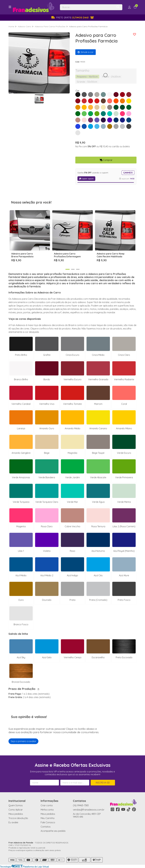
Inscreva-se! (103, 783)
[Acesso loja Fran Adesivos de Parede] (129, 7)
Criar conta (47, 805)
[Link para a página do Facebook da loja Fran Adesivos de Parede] (118, 809)
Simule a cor (86, 52)
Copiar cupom (86, 179)
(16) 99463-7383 (81, 805)
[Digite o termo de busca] (87, 7)
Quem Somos (16, 805)
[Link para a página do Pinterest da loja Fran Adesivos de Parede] (134, 809)
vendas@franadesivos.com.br (89, 810)
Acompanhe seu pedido (53, 831)
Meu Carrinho (48, 818)
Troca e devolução (18, 818)
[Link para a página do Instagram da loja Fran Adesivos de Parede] (112, 809)
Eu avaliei (13, 822)
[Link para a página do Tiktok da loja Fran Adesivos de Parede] (129, 809)
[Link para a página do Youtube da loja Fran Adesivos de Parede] (123, 809)
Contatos (46, 827)
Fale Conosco (48, 822)
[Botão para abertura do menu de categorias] (10, 7)
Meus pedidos (16, 814)
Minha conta (47, 810)
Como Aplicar (16, 810)
